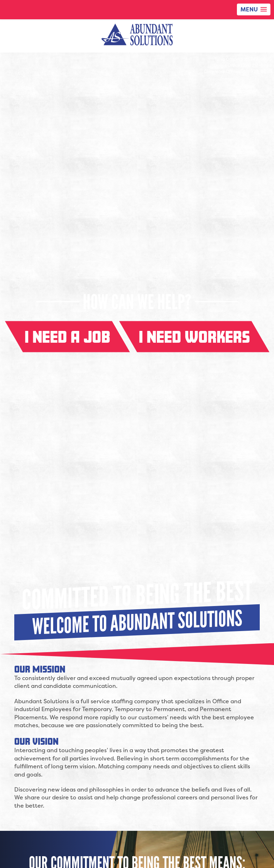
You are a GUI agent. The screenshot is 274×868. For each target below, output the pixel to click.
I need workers (194, 337)
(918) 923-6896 (256, 71)
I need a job (67, 337)
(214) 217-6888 (257, 65)
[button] (254, 9)
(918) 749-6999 (256, 59)
